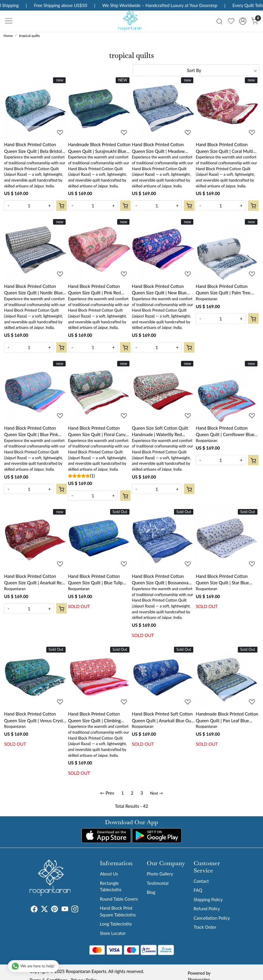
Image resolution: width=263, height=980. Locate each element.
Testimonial (158, 883)
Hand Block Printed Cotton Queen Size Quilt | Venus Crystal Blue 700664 (35, 717)
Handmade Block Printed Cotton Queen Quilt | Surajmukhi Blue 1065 (99, 148)
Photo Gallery (160, 874)
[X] (44, 910)
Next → (156, 793)
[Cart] (62, 206)
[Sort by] (196, 70)
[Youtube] (65, 910)
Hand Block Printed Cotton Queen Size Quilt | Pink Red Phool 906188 (94, 290)
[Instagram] (75, 910)
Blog (151, 892)
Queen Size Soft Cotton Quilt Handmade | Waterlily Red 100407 (160, 432)
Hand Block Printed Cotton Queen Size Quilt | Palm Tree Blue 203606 (223, 290)
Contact (201, 881)
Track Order (205, 927)
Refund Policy (207, 909)
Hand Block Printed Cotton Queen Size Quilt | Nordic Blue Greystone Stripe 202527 (33, 290)
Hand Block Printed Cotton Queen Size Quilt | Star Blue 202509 (222, 580)
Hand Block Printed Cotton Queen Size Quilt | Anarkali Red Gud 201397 (34, 580)
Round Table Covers (119, 899)
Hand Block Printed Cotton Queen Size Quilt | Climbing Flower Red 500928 (94, 717)
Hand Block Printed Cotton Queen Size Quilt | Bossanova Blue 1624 (160, 580)
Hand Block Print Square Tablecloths (118, 911)
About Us (109, 874)
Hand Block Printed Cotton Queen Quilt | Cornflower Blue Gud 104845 (225, 432)
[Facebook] (34, 910)
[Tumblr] (82, 910)
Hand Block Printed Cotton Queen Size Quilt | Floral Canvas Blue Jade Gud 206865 (99, 432)
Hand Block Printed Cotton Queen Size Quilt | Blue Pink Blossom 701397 (31, 432)
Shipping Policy (208, 899)
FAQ (198, 890)
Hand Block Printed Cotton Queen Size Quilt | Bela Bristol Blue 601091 (33, 148)
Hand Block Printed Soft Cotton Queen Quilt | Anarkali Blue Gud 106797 (163, 717)
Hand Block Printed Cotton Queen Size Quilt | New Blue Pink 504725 (159, 290)
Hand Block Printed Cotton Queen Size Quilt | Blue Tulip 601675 (95, 580)
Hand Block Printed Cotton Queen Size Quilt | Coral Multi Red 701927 (224, 148)
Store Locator (113, 933)
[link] (219, 21)
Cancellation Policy (212, 918)
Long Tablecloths (116, 924)
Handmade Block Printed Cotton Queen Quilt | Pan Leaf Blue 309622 (227, 717)
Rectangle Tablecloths (111, 886)
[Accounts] (243, 21)
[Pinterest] (55, 910)
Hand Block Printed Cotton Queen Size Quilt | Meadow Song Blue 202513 (158, 148)
